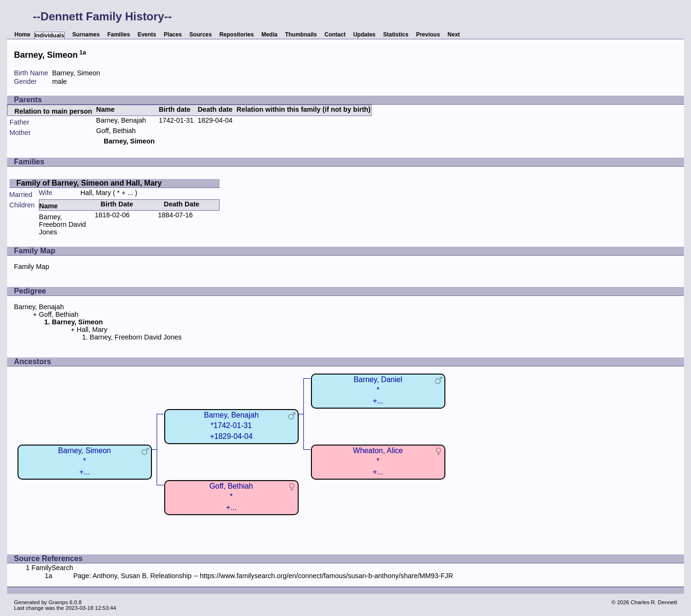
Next (454, 35)
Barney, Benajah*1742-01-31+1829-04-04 (231, 425)
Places (173, 35)
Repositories (236, 35)
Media (269, 35)
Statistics (396, 35)
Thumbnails (301, 35)
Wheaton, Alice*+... (378, 461)
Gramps (58, 602)
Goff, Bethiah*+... (231, 496)
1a (83, 53)
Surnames (86, 35)
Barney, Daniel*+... (378, 390)
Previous (428, 35)
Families (119, 35)
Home (22, 35)
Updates (364, 35)
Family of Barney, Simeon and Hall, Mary (89, 183)
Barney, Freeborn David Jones (62, 224)
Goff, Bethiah (116, 131)
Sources (200, 35)
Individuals (49, 36)
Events (147, 35)
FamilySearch (53, 568)
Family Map (32, 267)
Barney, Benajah (121, 120)
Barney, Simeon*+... (84, 461)
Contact (335, 35)
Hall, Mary (96, 193)
